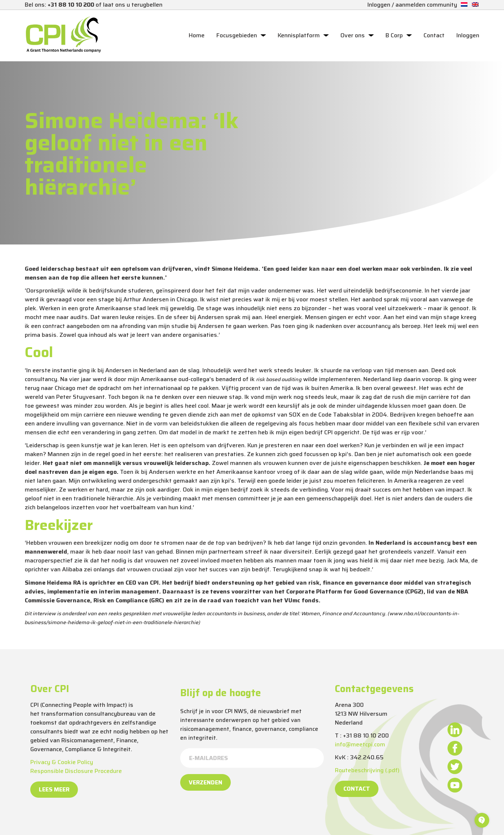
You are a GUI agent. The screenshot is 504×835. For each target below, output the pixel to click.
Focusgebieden (237, 35)
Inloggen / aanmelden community (412, 5)
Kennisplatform (299, 35)
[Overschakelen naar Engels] (475, 5)
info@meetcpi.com (360, 744)
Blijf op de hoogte (221, 693)
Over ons (353, 35)
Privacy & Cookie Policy (62, 762)
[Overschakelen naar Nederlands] (464, 5)
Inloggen (468, 35)
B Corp (394, 35)
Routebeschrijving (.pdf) (367, 770)
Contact (434, 35)
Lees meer (54, 789)
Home (197, 35)
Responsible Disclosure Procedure (76, 771)
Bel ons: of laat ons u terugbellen (94, 5)
